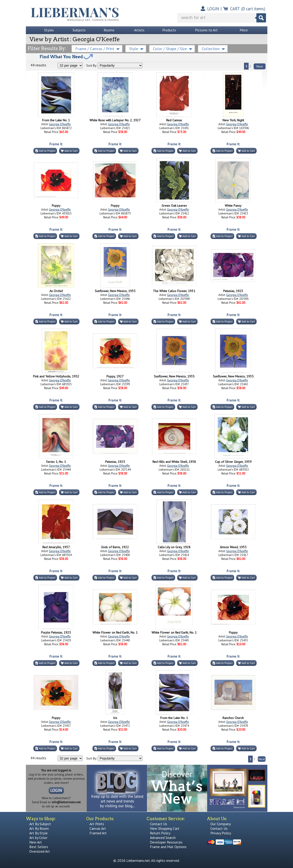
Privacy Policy (221, 833)
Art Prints (97, 824)
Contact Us (159, 824)
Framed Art (98, 833)
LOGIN (213, 9)
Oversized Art (40, 851)
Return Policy (160, 833)
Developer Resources (166, 842)
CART (235, 9)
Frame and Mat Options (168, 847)
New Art (36, 842)
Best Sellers (39, 847)
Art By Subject (40, 824)
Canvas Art (98, 828)
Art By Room (39, 828)
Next (260, 66)
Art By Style (38, 833)
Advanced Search (163, 838)
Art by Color (38, 838)
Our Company (221, 824)
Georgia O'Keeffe (60, 124)
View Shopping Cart (165, 828)
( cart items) (253, 9)
